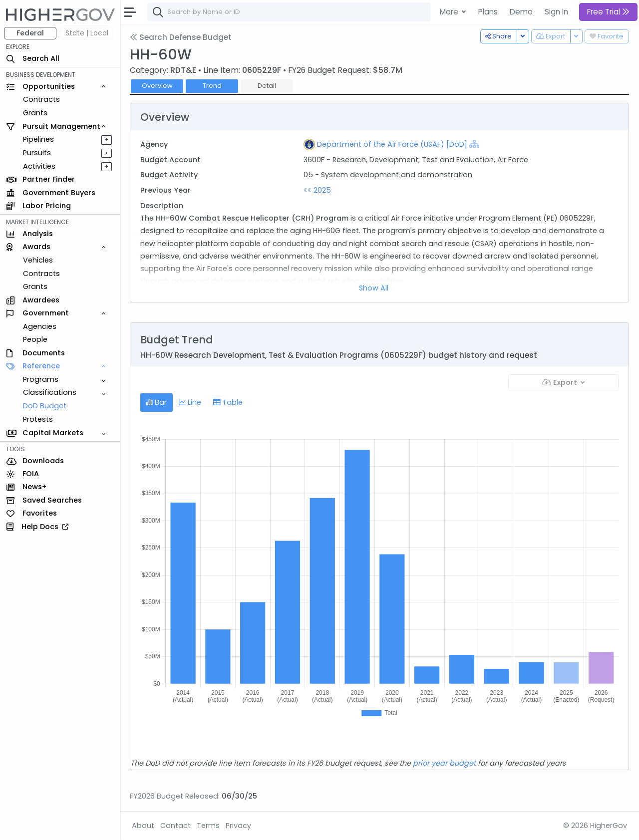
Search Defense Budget (181, 37)
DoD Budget (45, 406)
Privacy (238, 826)
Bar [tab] (157, 402)
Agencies (40, 326)
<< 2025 (317, 190)
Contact (175, 826)
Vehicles (38, 260)
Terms (208, 826)
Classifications (50, 392)
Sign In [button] (556, 12)
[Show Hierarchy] (474, 144)
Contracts (41, 99)
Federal (30, 33)
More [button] (450, 12)
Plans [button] (488, 12)
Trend (212, 86)
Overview (157, 86)
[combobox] (297, 12)
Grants (35, 113)
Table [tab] (228, 402)
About (143, 826)
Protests (38, 419)
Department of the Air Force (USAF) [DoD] (392, 144)
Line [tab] (190, 402)
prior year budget (444, 763)
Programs (41, 379)
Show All (374, 288)
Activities (39, 166)
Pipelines (38, 139)
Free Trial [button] (608, 12)
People (35, 339)
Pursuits (37, 153)
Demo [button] (521, 12)
